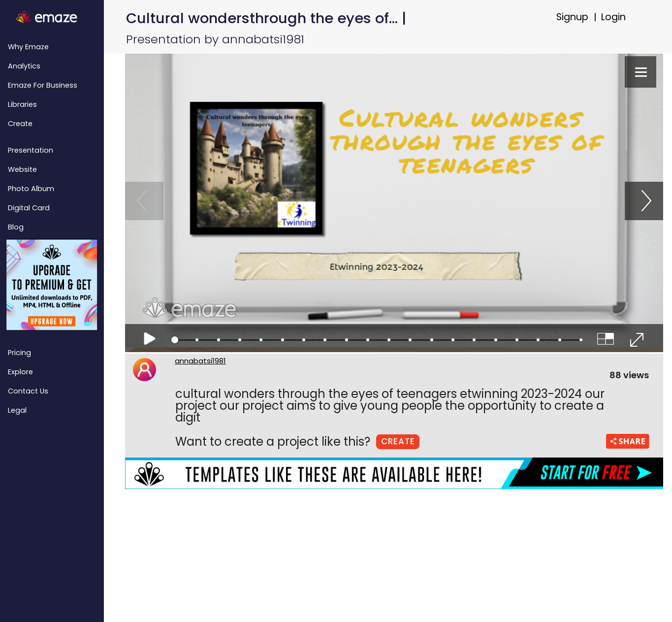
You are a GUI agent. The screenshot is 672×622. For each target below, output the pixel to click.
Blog (16, 227)
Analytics (24, 66)
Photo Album (31, 189)
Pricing (19, 353)
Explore (20, 372)
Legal (17, 410)
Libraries (22, 104)
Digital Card (29, 208)
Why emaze (28, 47)
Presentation (31, 150)
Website (22, 169)
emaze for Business (43, 85)
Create (20, 124)
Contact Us (28, 391)
